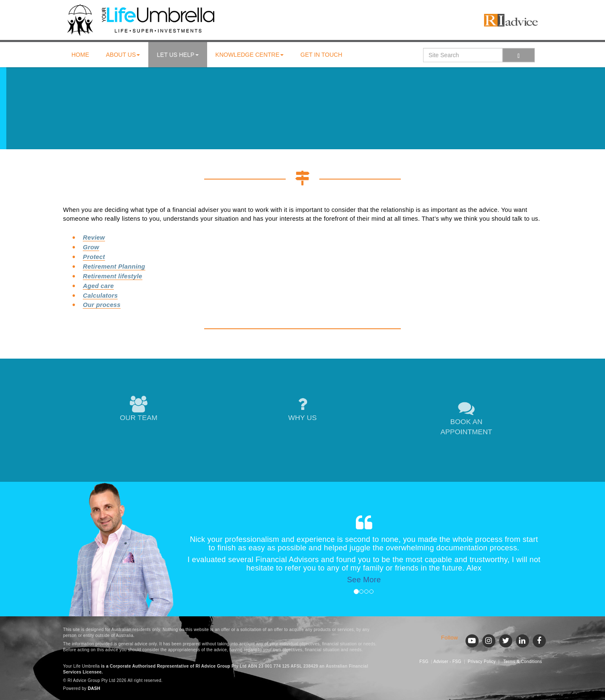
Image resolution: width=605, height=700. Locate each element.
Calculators (100, 296)
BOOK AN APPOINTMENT (466, 419)
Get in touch (321, 55)
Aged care (98, 286)
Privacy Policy (481, 662)
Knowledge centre (250, 55)
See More (364, 580)
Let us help (178, 55)
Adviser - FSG (447, 662)
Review (94, 238)
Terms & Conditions (523, 662)
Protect (94, 257)
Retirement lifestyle (112, 276)
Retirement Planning (114, 267)
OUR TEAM (138, 410)
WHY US (302, 410)
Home (80, 55)
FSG (424, 662)
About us (123, 55)
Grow (91, 247)
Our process (102, 305)
